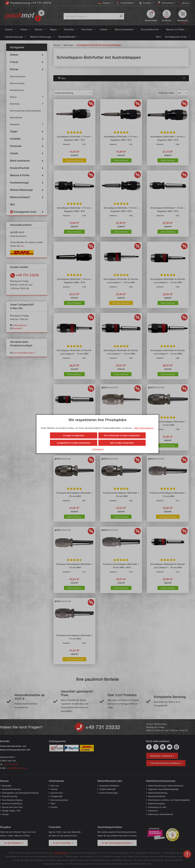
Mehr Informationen (144, 428)
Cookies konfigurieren (74, 435)
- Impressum (97, 449)
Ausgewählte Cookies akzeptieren (74, 443)
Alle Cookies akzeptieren (122, 443)
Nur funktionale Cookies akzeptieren (122, 435)
